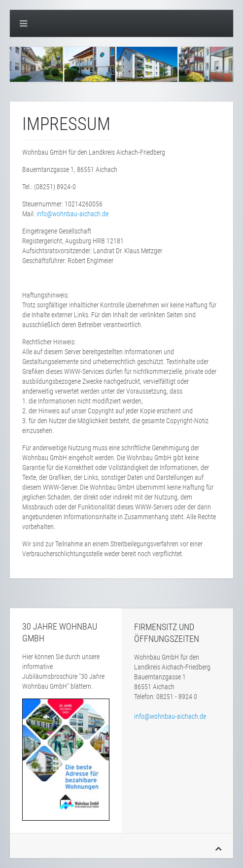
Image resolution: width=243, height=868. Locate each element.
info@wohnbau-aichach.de (72, 214)
